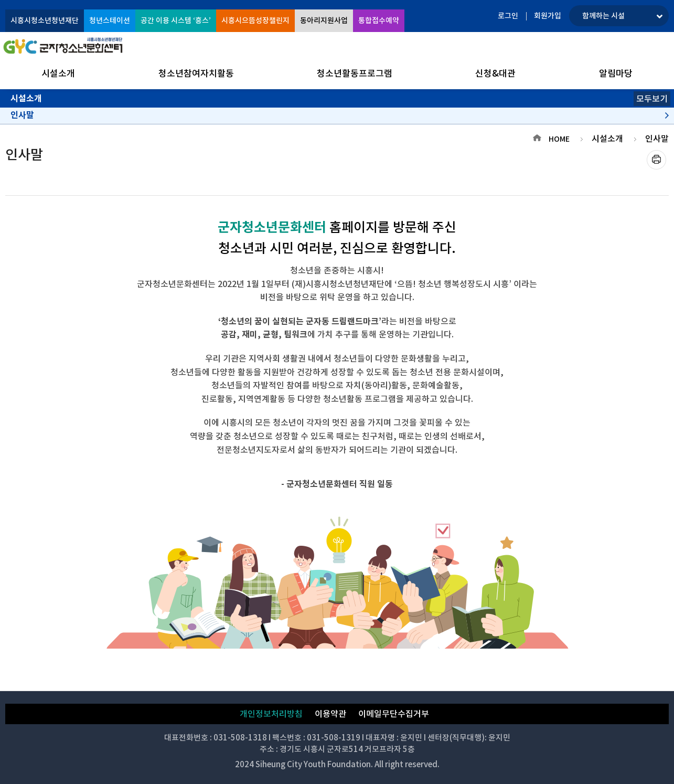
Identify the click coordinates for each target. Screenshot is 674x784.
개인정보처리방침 (271, 714)
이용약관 (330, 714)
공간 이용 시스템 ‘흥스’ (176, 20)
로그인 (508, 16)
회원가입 (548, 16)
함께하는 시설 (603, 16)
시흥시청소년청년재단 (45, 20)
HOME (559, 139)
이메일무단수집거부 (394, 714)
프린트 (656, 160)
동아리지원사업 (324, 20)
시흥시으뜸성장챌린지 (255, 20)
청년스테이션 (110, 20)
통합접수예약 (379, 20)
